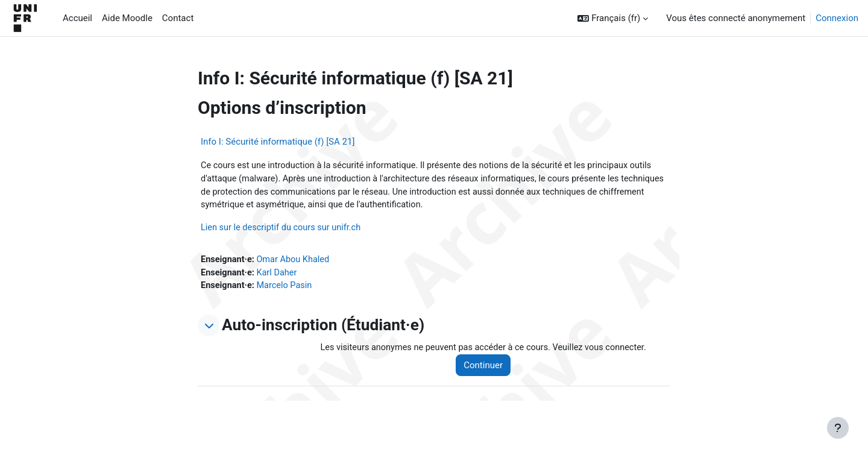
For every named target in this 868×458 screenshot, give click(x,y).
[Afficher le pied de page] (838, 428)
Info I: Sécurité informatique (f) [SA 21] (278, 142)
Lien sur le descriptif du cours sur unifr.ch (284, 230)
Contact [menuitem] (178, 18)
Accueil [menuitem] (77, 18)
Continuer (489, 369)
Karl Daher (279, 275)
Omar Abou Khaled (296, 262)
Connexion (837, 18)
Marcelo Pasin (287, 289)
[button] (613, 18)
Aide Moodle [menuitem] (127, 18)
